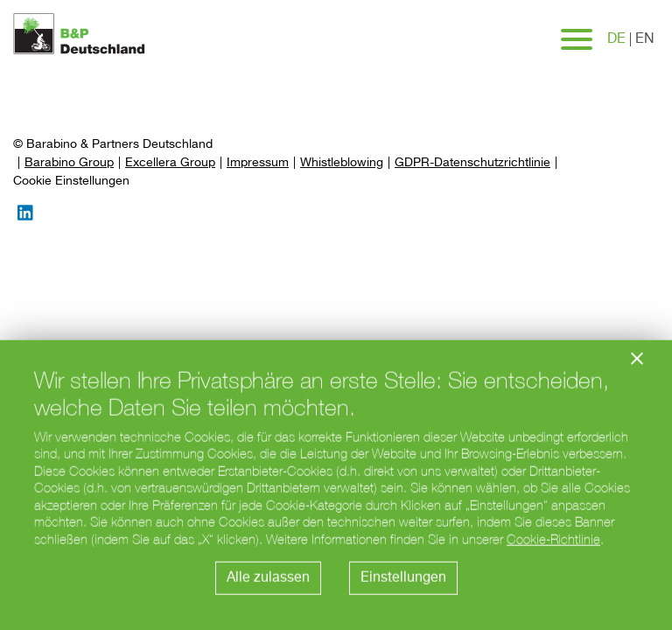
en (645, 39)
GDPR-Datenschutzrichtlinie (472, 163)
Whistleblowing (342, 163)
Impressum (258, 163)
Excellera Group (170, 163)
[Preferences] (71, 182)
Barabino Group (69, 163)
